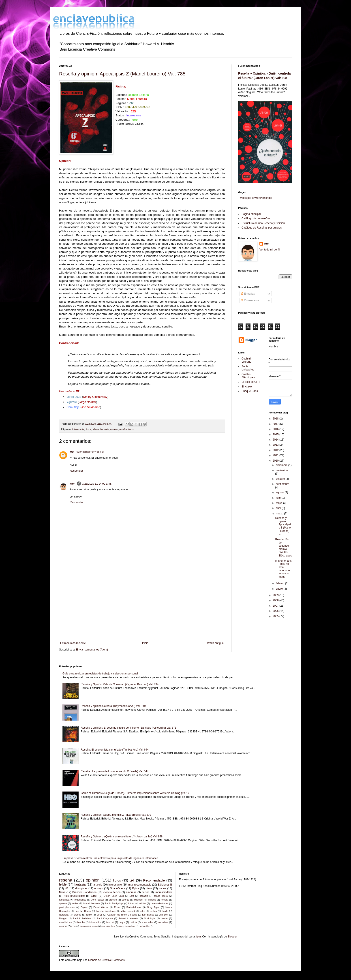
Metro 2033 (74, 397)
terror (131, 429)
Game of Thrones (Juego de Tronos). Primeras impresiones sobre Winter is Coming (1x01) (135, 793)
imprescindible (164, 892)
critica (154, 911)
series (75, 903)
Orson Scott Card (114, 896)
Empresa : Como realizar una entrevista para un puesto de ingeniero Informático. (111, 858)
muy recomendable (140, 885)
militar (143, 903)
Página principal (251, 214)
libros (88, 429)
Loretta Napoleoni (106, 911)
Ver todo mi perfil (270, 250)
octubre (281, 479)
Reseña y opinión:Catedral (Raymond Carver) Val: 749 (113, 706)
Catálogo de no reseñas (256, 218)
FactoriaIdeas (134, 907)
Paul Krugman (105, 918)
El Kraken (247, 387)
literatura (64, 915)
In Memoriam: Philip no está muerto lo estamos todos (283, 569)
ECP (74, 926)
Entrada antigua (214, 643)
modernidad (144, 926)
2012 (276, 450)
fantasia (80, 884)
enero (280, 589)
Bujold (84, 907)
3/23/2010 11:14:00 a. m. (97, 484)
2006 (276, 611)
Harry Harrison (108, 926)
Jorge (87, 402)
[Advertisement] (142, 605)
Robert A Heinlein (128, 918)
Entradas (248, 294)
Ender (117, 907)
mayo (279, 503)
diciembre (282, 465)
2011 (276, 455)
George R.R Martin (89, 926)
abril (279, 508)
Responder (76, 471)
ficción (146, 892)
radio (89, 915)
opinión (63, 903)
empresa (131, 892)
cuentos (138, 900)
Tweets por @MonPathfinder (255, 198)
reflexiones (80, 900)
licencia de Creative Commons (106, 960)
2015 (276, 434)
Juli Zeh (164, 915)
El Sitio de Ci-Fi (251, 382)
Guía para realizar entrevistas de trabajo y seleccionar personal (100, 674)
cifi (67, 888)
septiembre (282, 484)
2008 (276, 600)
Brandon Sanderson (84, 892)
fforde (165, 911)
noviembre (282, 470)
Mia (72, 452)
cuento (125, 900)
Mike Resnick (128, 911)
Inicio (145, 643)
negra (122, 922)
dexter (164, 918)
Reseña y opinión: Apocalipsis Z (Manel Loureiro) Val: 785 (122, 74)
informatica (95, 922)
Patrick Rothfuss (82, 918)
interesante (78, 429)
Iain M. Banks (83, 911)
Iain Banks (148, 915)
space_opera (161, 896)
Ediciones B (165, 885)
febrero (280, 583)
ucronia (63, 926)
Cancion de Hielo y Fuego (122, 915)
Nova (62, 892)
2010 (276, 461)
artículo (113, 900)
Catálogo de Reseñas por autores (262, 228)
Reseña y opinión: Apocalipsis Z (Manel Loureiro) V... (283, 526)
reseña (123, 429)
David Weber (101, 907)
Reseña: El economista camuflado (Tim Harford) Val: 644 (115, 750)
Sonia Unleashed (248, 368)
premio (77, 915)
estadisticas (65, 922)
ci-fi (132, 880)
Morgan (63, 918)
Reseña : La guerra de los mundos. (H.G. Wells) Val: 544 (115, 771)
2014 (276, 440)
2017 (276, 424)
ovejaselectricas (159, 903)
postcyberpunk (67, 907)
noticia (133, 922)
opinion (114, 429)
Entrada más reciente (73, 643)
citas (143, 911)
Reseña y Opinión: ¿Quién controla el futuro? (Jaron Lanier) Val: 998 (122, 837)
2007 (276, 606)
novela (165, 900)
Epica (135, 888)
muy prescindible (74, 896)
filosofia (81, 922)
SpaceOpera (118, 888)
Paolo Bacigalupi (114, 903)
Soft (132, 896)
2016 (276, 429)
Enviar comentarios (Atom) (92, 650)
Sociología (150, 918)
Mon (73, 484)
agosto (280, 492)
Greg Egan (153, 907)
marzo (280, 514)
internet (110, 922)
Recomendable (154, 880)
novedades (147, 922)
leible (63, 884)
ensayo (99, 888)
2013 (276, 445)
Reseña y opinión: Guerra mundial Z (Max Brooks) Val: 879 (116, 815)
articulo (98, 885)
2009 (276, 595)
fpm (199, 937)
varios (163, 888)
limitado (152, 900)
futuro (131, 903)
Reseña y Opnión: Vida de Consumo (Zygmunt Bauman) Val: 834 (120, 684)
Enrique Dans (250, 391)
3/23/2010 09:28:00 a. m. (90, 452)
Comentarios (250, 300)
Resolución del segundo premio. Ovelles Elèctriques (283, 548)
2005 (276, 616)
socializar (163, 922)
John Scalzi (97, 900)
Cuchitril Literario (246, 360)
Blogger (232, 937)
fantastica (64, 900)
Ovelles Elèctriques (248, 376)
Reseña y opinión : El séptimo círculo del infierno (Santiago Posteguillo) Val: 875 (129, 728)
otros (149, 888)
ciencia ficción (112, 892)
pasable (144, 896)
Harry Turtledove (127, 926)
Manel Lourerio (101, 429)
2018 (276, 419)
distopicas (81, 888)
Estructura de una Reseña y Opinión (263, 223)
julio (279, 498)
